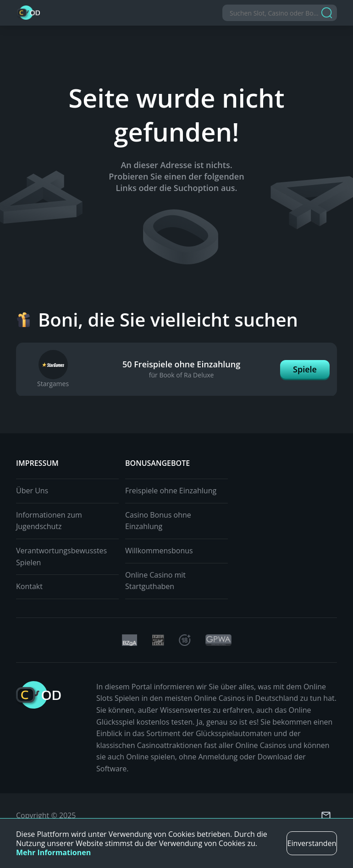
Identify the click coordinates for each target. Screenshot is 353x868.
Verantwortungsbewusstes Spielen (61, 557)
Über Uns (32, 491)
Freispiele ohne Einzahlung (171, 491)
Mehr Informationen (53, 852)
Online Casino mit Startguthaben (155, 581)
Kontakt (29, 586)
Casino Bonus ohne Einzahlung (158, 521)
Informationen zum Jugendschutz (49, 521)
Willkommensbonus (159, 551)
